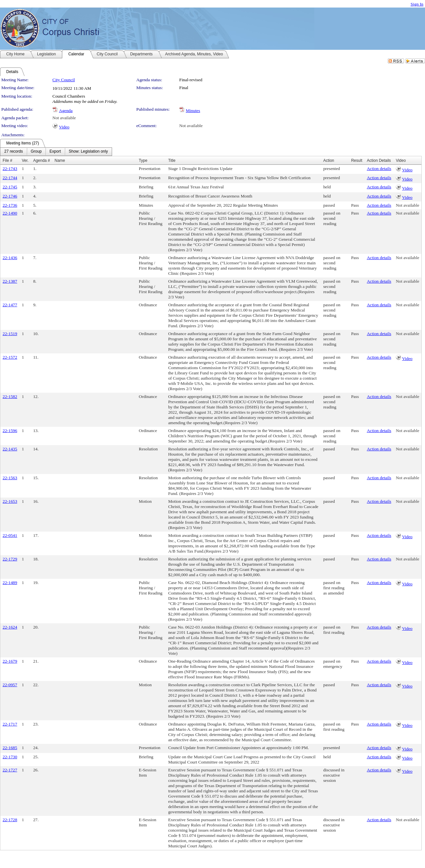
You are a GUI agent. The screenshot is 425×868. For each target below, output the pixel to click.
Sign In (417, 4)
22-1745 (10, 187)
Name (60, 160)
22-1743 (10, 169)
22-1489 (10, 583)
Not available (64, 118)
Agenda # (41, 160)
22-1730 (10, 757)
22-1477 (10, 305)
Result (357, 160)
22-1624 (10, 627)
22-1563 (10, 478)
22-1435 (10, 449)
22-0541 (10, 535)
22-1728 (10, 820)
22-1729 (10, 559)
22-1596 (10, 431)
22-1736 (10, 205)
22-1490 (10, 213)
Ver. (25, 160)
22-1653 (10, 501)
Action (328, 160)
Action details (379, 169)
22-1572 (10, 357)
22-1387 (10, 281)
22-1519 (10, 334)
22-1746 (10, 196)
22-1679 (10, 661)
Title (172, 160)
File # (7, 160)
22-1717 (10, 724)
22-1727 (10, 770)
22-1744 (10, 178)
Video (64, 127)
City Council (64, 80)
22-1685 (10, 748)
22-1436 (10, 258)
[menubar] (56, 152)
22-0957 (10, 685)
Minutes (193, 111)
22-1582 (10, 396)
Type (143, 160)
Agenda (66, 111)
